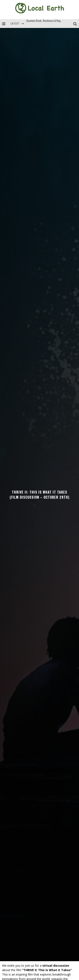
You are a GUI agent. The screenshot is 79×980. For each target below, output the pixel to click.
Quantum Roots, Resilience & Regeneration (48, 27)
